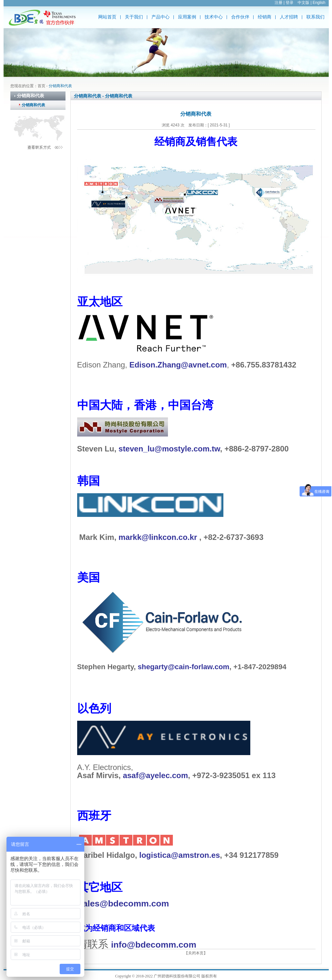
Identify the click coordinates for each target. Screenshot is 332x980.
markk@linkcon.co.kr (158, 537)
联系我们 (315, 17)
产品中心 (160, 17)
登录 (290, 3)
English (319, 3)
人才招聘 (289, 17)
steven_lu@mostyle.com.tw (169, 449)
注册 (279, 3)
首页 (41, 86)
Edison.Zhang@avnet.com (178, 365)
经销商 (265, 17)
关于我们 (134, 17)
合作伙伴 (240, 17)
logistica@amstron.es (180, 855)
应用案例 (187, 17)
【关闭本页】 (196, 953)
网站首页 (107, 17)
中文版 (303, 3)
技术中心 (214, 17)
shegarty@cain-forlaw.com (184, 667)
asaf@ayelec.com (155, 775)
